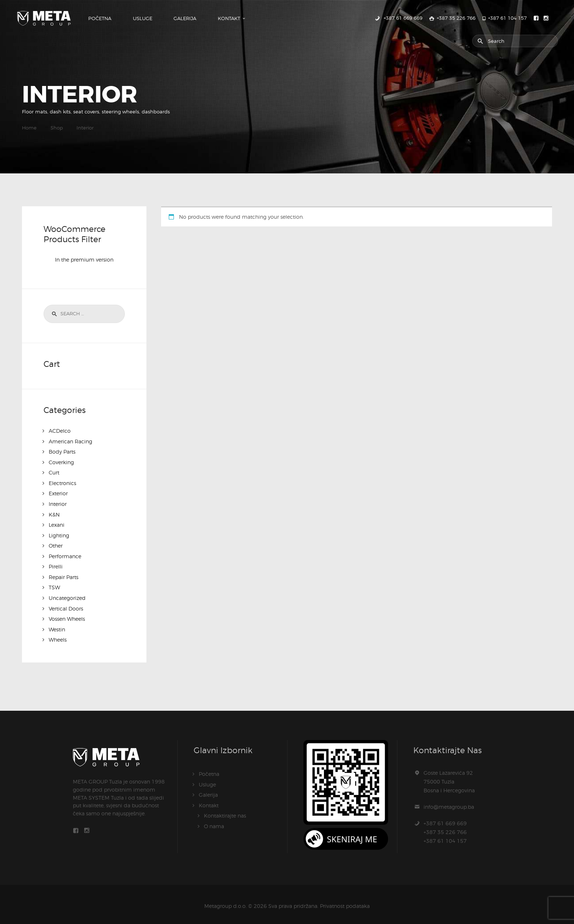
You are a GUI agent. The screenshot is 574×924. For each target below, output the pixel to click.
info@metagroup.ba (449, 803)
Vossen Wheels (67, 615)
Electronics (62, 482)
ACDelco (60, 431)
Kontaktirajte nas (225, 811)
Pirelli (56, 564)
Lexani (57, 523)
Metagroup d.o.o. (225, 902)
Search (53, 314)
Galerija (208, 790)
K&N (54, 513)
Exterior (58, 493)
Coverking (61, 462)
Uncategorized (67, 595)
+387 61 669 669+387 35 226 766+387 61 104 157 (445, 828)
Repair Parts (64, 574)
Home (29, 128)
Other (56, 544)
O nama (214, 821)
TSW (54, 585)
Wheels (58, 636)
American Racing (70, 441)
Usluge (207, 780)
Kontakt (209, 801)
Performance (65, 554)
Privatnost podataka (345, 902)
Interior (58, 503)
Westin (57, 626)
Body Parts (62, 452)
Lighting (59, 534)
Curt (54, 472)
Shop (57, 128)
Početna (209, 770)
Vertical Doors (66, 605)
